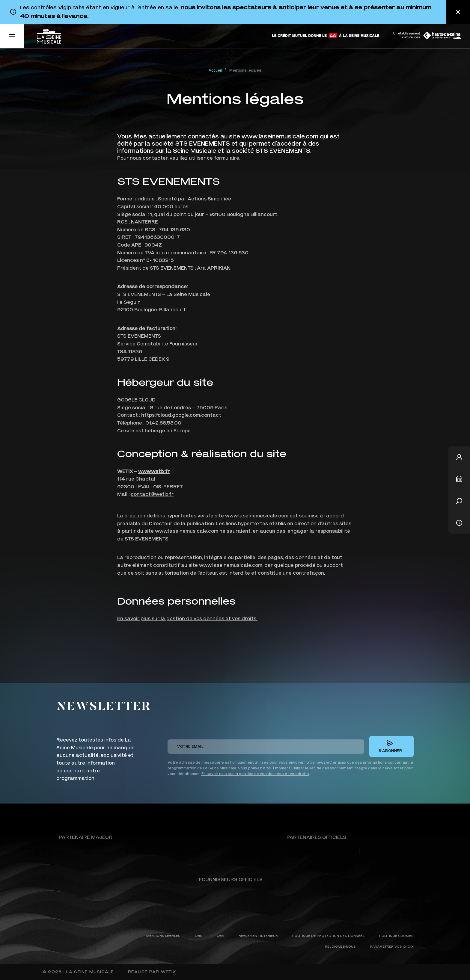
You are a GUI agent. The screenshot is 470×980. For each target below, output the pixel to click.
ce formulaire (223, 158)
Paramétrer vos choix (392, 946)
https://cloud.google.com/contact (181, 415)
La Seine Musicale (90, 972)
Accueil (215, 70)
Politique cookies (396, 936)
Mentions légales (163, 936)
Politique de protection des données (329, 936)
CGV (220, 936)
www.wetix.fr (154, 471)
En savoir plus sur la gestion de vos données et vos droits (187, 618)
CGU (199, 936)
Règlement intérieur (258, 936)
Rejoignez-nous (340, 946)
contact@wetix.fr (152, 494)
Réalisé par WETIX (152, 972)
